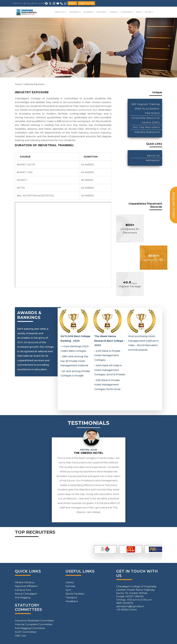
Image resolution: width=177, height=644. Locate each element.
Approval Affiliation (26, 586)
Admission (153, 160)
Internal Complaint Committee (34, 624)
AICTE (138, 12)
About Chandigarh (26, 594)
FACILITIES (101, 12)
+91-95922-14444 (126, 610)
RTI (14, 3)
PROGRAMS (74, 12)
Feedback (72, 601)
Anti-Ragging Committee (30, 628)
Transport (71, 597)
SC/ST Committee (26, 632)
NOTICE (148, 12)
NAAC (72, 3)
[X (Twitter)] (50, 3)
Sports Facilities (75, 594)
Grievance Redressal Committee (34, 621)
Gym (68, 590)
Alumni (21, 3)
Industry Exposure (147, 132)
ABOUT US (60, 12)
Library (29, 3)
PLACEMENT (126, 12)
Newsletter (39, 3)
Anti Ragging (23, 597)
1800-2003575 (125, 603)
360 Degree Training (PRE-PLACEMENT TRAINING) (145, 109)
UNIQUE (113, 12)
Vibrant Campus (25, 582)
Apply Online (86, 3)
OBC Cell (20, 636)
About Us (153, 155)
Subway (70, 586)
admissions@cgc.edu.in (130, 606)
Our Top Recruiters (146, 127)
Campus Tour (23, 590)
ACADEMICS (89, 12)
